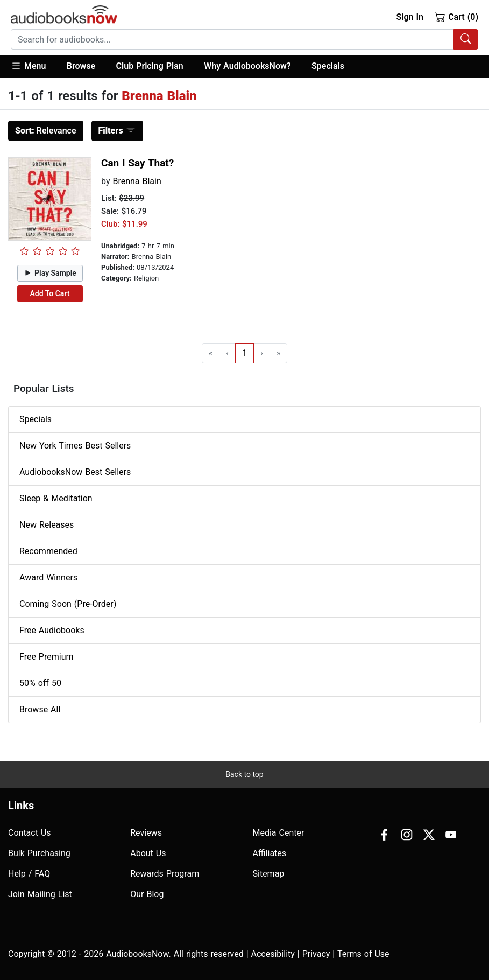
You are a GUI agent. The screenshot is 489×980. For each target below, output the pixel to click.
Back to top (244, 774)
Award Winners (48, 577)
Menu (28, 66)
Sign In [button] (409, 17)
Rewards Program (165, 874)
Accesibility (273, 954)
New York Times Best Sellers (75, 446)
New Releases (47, 525)
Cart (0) (456, 17)
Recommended (48, 551)
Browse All (40, 709)
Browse (81, 66)
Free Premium (46, 657)
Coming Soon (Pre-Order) (68, 604)
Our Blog (147, 894)
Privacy (316, 954)
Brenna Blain (137, 181)
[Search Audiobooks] (466, 39)
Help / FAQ (29, 874)
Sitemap (269, 874)
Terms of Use (363, 954)
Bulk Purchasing (39, 853)
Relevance (46, 131)
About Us (148, 853)
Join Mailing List (40, 894)
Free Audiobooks (52, 630)
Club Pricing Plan (150, 66)
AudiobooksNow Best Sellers (75, 472)
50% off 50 (40, 683)
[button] (34, 66)
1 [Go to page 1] (244, 353)
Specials (328, 66)
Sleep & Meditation (56, 498)
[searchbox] (232, 39)
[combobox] (244, 39)
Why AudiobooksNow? (247, 66)
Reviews (146, 833)
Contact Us (30, 833)
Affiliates (270, 853)
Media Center (279, 833)
